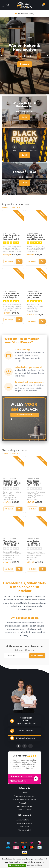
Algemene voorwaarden (25, 796)
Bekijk (25, 117)
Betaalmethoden (24, 806)
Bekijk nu (25, 64)
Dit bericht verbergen (17, 865)
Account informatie (25, 820)
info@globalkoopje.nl (26, 738)
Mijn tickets (25, 827)
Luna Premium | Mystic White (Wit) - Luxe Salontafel (35, 296)
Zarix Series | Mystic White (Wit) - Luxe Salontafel (34, 484)
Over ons (24, 793)
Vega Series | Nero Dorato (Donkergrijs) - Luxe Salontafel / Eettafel (36, 545)
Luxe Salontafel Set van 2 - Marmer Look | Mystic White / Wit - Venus (12, 239)
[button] (2, 56)
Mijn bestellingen (24, 823)
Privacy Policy (25, 803)
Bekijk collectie (11, 208)
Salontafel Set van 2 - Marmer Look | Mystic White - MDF (12, 296)
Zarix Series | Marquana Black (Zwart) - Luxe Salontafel (12, 484)
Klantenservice (24, 810)
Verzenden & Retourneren (24, 800)
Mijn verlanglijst (25, 830)
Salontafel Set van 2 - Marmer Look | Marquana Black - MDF (36, 238)
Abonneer (37, 656)
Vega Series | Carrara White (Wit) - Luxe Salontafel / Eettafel (11, 545)
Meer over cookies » (34, 865)
